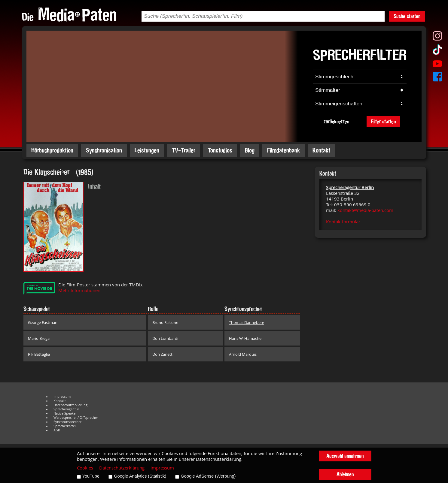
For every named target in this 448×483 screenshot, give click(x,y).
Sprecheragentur (66, 409)
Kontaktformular (343, 222)
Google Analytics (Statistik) (140, 476)
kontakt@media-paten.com (365, 210)
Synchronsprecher (67, 422)
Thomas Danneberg (247, 322)
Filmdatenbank (283, 150)
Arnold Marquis (243, 354)
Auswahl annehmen (345, 456)
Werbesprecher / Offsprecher (76, 418)
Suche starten (407, 16)
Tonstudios (220, 150)
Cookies (85, 468)
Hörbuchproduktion (52, 150)
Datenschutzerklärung (70, 405)
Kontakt (321, 150)
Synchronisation (104, 150)
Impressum (62, 397)
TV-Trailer (184, 150)
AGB (57, 430)
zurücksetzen (336, 121)
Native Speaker (65, 413)
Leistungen (147, 150)
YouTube (91, 476)
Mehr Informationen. (80, 290)
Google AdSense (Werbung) (208, 476)
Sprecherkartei (65, 426)
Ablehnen (345, 474)
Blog (250, 150)
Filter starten (383, 121)
